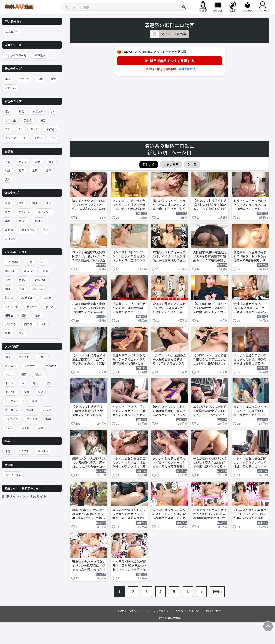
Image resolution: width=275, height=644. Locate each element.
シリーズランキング (157, 611)
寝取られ (10, 271)
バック (47, 410)
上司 (35, 170)
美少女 (28, 120)
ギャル (34, 129)
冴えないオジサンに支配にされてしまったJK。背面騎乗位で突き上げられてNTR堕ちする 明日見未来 (170, 514)
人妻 (8, 162)
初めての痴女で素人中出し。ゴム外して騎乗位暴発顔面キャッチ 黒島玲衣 (89, 308)
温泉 (38, 315)
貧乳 (21, 203)
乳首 (49, 203)
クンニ (9, 428)
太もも (23, 221)
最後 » (217, 591)
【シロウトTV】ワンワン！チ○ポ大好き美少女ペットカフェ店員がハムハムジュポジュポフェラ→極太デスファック (129, 257)
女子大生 (10, 120)
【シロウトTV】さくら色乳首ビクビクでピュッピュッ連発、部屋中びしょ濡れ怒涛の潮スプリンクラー (210, 360)
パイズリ (32, 419)
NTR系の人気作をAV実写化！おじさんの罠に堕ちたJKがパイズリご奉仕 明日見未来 (250, 514)
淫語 (48, 419)
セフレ (23, 162)
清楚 (43, 120)
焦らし (25, 428)
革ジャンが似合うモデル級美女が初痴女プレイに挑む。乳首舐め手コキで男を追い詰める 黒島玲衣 (129, 514)
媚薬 (24, 374)
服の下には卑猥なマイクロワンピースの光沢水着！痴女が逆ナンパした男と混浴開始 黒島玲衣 (250, 411)
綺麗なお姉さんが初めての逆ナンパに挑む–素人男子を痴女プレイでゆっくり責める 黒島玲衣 (89, 514)
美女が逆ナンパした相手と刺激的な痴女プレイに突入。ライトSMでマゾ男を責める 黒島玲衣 (210, 411)
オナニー (10, 366)
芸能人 (39, 138)
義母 (21, 170)
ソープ (49, 306)
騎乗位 (31, 410)
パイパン (24, 212)
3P (23, 383)
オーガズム (12, 410)
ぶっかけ (10, 392)
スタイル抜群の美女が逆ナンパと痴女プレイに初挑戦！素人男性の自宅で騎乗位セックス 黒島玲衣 (250, 463)
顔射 (49, 383)
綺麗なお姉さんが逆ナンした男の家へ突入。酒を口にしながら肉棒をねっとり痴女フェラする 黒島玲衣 (89, 463)
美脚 (8, 221)
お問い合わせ (213, 611)
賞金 (8, 280)
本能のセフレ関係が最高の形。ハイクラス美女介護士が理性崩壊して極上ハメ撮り (169, 257)
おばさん (38, 111)
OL (20, 129)
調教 (27, 392)
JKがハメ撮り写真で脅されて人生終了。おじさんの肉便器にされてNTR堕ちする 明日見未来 (210, 514)
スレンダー (44, 212)
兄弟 (8, 179)
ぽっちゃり (28, 230)
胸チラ (28, 324)
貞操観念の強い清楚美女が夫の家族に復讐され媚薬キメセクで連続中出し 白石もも (210, 257)
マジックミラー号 (16, 55)
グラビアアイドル (16, 138)
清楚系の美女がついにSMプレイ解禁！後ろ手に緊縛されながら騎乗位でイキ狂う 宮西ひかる (250, 308)
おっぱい (10, 238)
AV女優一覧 (12, 32)
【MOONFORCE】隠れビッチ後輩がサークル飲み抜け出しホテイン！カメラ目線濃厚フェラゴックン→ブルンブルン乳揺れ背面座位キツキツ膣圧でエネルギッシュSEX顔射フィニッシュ (210, 308)
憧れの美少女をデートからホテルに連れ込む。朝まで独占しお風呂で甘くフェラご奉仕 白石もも (169, 205)
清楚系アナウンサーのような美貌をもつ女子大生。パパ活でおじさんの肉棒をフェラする (89, 205)
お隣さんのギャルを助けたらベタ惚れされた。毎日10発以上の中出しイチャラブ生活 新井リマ (250, 205)
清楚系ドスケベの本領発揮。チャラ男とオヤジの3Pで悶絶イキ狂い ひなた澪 (129, 360)
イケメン (24, 79)
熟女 (21, 111)
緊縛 (35, 401)
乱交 (36, 383)
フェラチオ (31, 366)
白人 (53, 138)
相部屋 (9, 315)
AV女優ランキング (128, 611)
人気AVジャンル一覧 (187, 611)
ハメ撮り (51, 366)
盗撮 (21, 289)
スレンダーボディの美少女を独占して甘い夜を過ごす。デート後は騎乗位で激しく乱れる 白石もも (129, 205)
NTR (43, 262)
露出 (24, 315)
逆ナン (9, 297)
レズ (43, 324)
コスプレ (24, 451)
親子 (51, 162)
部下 (49, 170)
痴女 (8, 357)
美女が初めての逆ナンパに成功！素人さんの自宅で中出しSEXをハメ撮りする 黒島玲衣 (210, 463)
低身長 (39, 221)
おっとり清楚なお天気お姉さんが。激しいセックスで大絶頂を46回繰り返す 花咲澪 (89, 257)
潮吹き (39, 374)
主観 (40, 428)
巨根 (40, 79)
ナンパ (23, 280)
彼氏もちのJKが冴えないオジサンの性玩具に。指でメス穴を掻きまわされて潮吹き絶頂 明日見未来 (89, 566)
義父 (8, 170)
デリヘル (32, 306)
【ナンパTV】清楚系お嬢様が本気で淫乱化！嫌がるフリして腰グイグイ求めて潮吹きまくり (210, 205)
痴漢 (8, 289)
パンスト (43, 451)
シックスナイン (14, 401)
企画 (46, 271)
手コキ (9, 383)
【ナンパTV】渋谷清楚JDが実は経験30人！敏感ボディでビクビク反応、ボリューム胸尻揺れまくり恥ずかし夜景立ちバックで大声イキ (89, 411)
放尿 (40, 392)
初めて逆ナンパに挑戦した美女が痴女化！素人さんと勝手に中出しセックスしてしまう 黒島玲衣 (169, 411)
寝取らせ (29, 271)
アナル (9, 374)
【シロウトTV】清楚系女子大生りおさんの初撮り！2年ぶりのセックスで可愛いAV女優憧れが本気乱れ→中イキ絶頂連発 (169, 360)
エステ (47, 297)
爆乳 (35, 203)
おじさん (10, 88)
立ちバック (12, 419)
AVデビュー (28, 297)
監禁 (8, 333)
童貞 (54, 79)
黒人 (8, 79)
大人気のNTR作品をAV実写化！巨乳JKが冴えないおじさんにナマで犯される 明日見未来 (129, 566)
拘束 (21, 333)
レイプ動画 (12, 262)
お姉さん (52, 129)
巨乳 (8, 203)
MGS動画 (40, 55)
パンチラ (11, 324)
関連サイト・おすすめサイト (24, 496)
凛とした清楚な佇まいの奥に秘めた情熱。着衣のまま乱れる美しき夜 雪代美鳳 (250, 360)
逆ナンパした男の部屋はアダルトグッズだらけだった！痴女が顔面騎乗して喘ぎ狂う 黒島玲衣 (169, 463)
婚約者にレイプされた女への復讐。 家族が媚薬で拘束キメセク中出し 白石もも (129, 308)
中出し (42, 357)
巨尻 (8, 212)
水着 (8, 451)
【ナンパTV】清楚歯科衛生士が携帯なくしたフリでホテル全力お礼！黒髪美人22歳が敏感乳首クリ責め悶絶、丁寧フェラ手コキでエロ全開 (89, 360)
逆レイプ (38, 289)
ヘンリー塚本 (13, 475)
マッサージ (12, 306)
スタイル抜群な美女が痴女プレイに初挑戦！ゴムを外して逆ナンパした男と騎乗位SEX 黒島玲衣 (129, 463)
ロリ (8, 129)
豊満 (46, 230)
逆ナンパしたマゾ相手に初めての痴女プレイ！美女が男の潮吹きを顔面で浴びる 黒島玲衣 (129, 411)
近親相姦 (40, 280)
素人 (8, 111)
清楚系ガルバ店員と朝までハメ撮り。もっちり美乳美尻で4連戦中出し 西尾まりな (250, 257)
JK (53, 111)
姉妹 (38, 162)
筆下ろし (24, 357)
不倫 (29, 262)
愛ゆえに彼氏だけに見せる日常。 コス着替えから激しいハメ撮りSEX (169, 308)
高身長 (9, 230)
